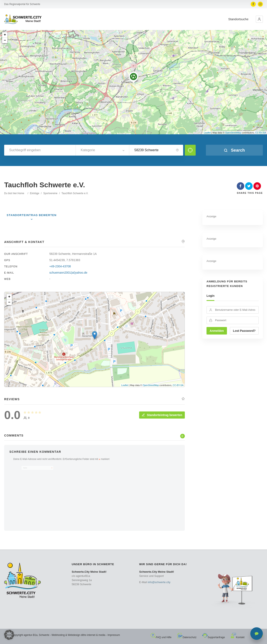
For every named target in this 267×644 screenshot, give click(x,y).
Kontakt (238, 637)
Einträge (35, 193)
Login (210, 296)
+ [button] (5, 35)
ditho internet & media (93, 635)
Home (21, 193)
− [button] (5, 40)
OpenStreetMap (233, 133)
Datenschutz (187, 637)
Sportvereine (50, 193)
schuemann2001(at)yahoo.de (68, 273)
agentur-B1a (31, 635)
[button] (259, 19)
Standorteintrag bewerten (162, 415)
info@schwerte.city (159, 582)
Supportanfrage (214, 637)
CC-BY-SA (261, 133)
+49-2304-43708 (60, 266)
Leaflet (207, 133)
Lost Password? (244, 331)
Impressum (114, 635)
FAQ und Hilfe (161, 637)
